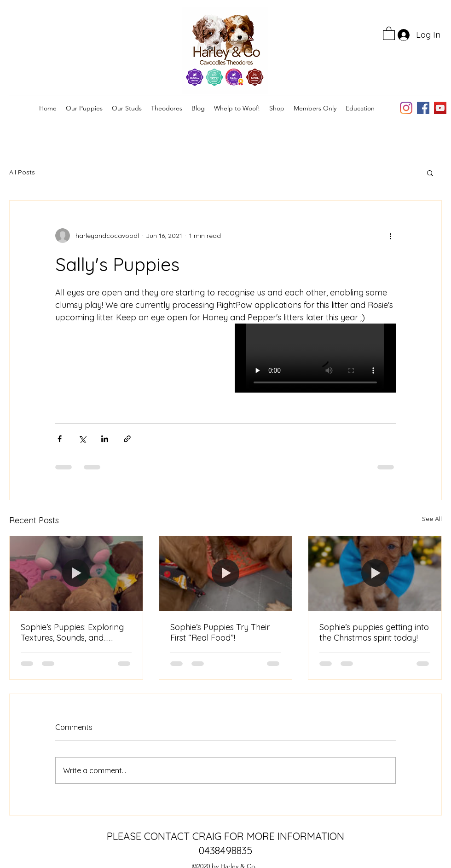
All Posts (22, 172)
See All (432, 519)
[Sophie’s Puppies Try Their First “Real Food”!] (226, 573)
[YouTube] (440, 108)
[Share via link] (127, 439)
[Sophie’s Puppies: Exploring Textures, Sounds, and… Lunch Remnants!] (76, 573)
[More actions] (390, 236)
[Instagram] (406, 108)
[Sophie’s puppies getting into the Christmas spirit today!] (375, 573)
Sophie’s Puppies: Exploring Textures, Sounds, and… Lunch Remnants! (72, 632)
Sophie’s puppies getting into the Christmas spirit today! (374, 632)
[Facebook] (423, 108)
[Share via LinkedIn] (105, 439)
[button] (389, 33)
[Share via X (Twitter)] (82, 439)
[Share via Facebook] (60, 439)
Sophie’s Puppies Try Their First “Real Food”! (220, 632)
